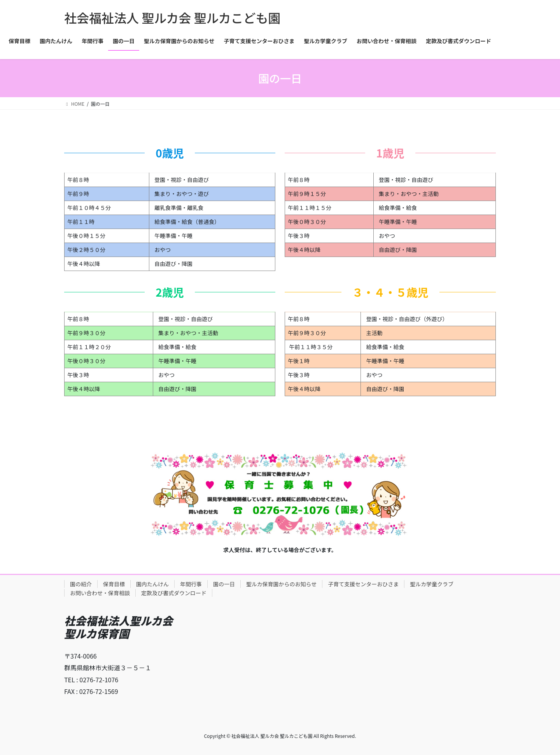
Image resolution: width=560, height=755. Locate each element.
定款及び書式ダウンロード (174, 593)
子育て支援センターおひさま (363, 584)
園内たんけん (152, 584)
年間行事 (191, 584)
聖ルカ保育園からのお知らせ (281, 584)
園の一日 (224, 584)
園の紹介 (81, 584)
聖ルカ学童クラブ (432, 584)
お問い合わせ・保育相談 (100, 593)
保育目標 (114, 584)
